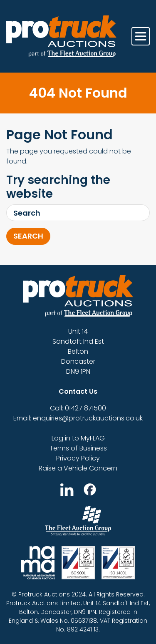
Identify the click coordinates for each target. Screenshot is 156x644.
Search (28, 236)
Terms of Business (78, 448)
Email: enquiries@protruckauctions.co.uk (78, 418)
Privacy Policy (78, 458)
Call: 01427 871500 (78, 408)
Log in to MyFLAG (78, 438)
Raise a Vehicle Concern (78, 468)
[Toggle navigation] (141, 36)
